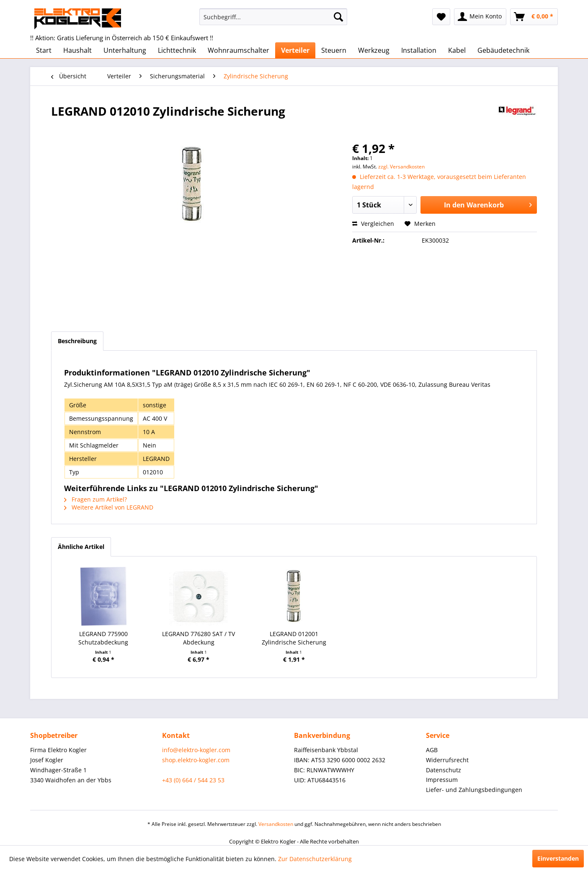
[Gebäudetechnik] (503, 50)
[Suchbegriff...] (273, 17)
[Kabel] (457, 50)
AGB (432, 750)
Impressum (442, 780)
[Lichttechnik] (177, 50)
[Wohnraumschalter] (239, 50)
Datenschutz (444, 770)
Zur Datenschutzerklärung (315, 859)
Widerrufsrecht (447, 760)
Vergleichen (373, 224)
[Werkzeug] (374, 50)
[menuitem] (273, 17)
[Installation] (419, 50)
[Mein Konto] (480, 17)
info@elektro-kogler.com (196, 750)
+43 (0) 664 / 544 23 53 (193, 780)
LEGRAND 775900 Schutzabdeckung (103, 638)
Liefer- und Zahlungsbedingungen (474, 790)
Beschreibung (77, 341)
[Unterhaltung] (125, 50)
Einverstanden (558, 858)
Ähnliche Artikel (81, 547)
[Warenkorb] (534, 17)
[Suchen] (338, 17)
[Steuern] (334, 50)
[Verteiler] (295, 50)
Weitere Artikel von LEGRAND (109, 507)
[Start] (44, 50)
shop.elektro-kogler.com (196, 760)
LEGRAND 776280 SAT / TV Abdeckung (199, 638)
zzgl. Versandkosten (401, 167)
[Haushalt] (77, 50)
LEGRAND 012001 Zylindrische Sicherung (294, 638)
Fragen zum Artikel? (95, 499)
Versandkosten (276, 824)
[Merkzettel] (441, 17)
